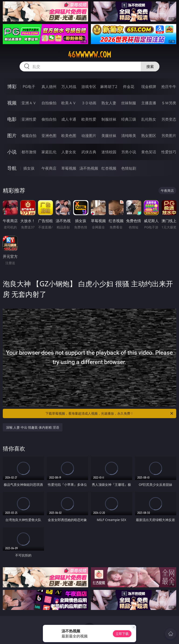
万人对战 (69, 87)
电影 (12, 119)
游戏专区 (89, 87)
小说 (12, 152)
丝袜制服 (129, 103)
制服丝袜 (109, 119)
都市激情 (29, 152)
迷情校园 (109, 152)
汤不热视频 (89, 168)
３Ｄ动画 (89, 103)
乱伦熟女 (149, 119)
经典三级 (129, 119)
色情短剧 (129, 168)
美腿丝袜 (109, 136)
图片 (12, 135)
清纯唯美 (129, 136)
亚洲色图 (49, 136)
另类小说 (129, 152)
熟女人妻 (109, 103)
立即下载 (122, 634)
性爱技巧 (169, 152)
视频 (12, 103)
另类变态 (169, 119)
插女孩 (29, 168)
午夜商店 (49, 168)
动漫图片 (89, 136)
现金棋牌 (149, 87)
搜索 (150, 66)
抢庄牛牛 (169, 87)
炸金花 (129, 87)
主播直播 (149, 103)
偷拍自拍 (49, 119)
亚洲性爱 (29, 119)
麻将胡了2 (109, 87)
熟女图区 (149, 136)
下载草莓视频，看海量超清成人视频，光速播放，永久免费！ (110, 413)
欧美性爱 (89, 119)
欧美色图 (69, 136)
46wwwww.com (89, 55)
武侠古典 (89, 152)
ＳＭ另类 (169, 103)
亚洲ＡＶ (29, 103)
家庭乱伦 (49, 152)
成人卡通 (69, 119)
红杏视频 (109, 168)
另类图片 (169, 136)
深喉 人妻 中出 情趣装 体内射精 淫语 (33, 427)
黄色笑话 (149, 152)
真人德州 (49, 87)
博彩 (12, 86)
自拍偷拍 (49, 103)
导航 (12, 168)
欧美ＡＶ (69, 103)
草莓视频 (69, 168)
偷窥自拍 (29, 136)
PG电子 (29, 87)
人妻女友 (69, 152)
